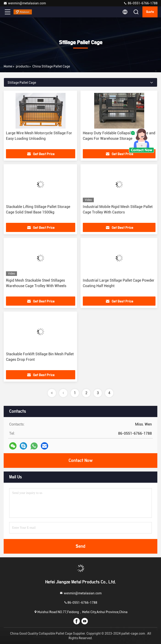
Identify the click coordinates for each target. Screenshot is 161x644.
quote (150, 12)
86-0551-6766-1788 (140, 3)
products (22, 66)
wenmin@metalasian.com (25, 3)
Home (8, 66)
